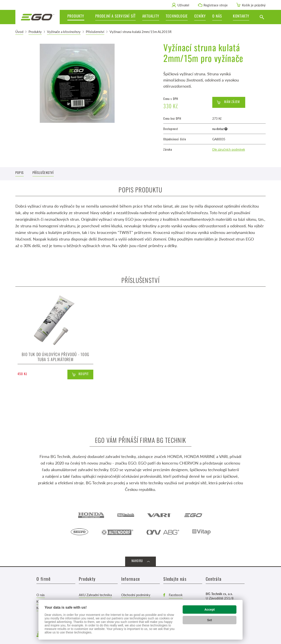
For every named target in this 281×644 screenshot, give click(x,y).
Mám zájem (232, 102)
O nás (41, 595)
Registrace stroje (216, 5)
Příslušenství (95, 32)
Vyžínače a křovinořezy (64, 32)
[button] (219, 17)
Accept (210, 610)
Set (210, 620)
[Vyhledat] (262, 17)
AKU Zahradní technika (95, 595)
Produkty (35, 32)
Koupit (84, 374)
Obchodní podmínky (136, 595)
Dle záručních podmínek (229, 149)
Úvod (19, 32)
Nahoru (137, 561)
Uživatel (183, 5)
